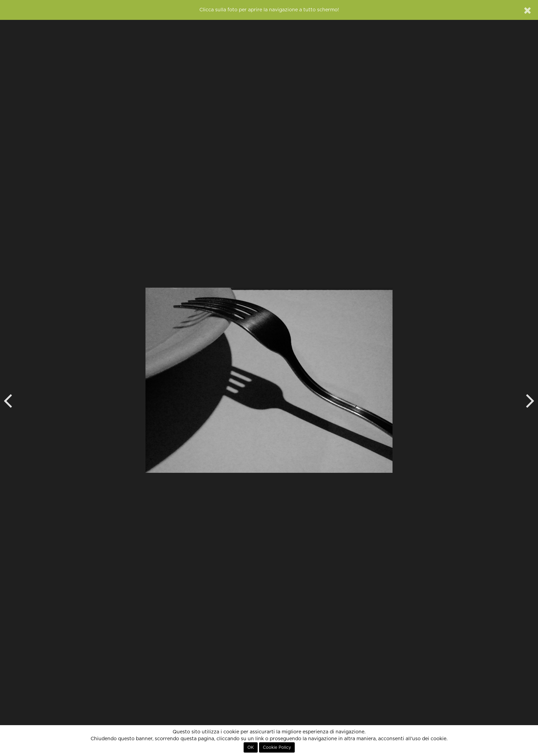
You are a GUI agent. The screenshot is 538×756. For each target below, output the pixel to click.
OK (251, 747)
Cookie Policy (277, 747)
